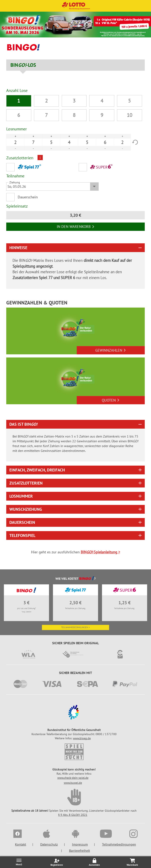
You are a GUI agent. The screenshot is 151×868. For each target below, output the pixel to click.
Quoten (111, 400)
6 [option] (105, 142)
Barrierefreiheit (79, 851)
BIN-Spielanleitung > (100, 552)
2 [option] (15, 142)
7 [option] (33, 142)
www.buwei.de (73, 783)
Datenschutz (49, 844)
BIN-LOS (23, 65)
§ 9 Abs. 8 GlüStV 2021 (73, 815)
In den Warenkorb (76, 227)
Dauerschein (28, 197)
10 (130, 115)
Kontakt (21, 844)
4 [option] (69, 142)
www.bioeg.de (82, 738)
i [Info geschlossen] (40, 158)
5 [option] (51, 142)
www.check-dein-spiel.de (73, 778)
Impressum (80, 844)
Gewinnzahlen (111, 350)
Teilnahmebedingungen (119, 844)
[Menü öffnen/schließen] (19, 862)
